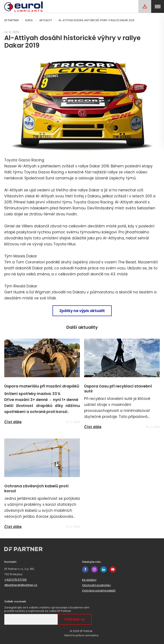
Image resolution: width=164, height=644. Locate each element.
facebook (85, 569)
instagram (94, 569)
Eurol (29, 20)
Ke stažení (89, 580)
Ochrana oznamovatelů (99, 591)
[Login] (145, 6)
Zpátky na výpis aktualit (82, 311)
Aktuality (46, 20)
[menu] (158, 6)
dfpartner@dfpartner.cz (21, 585)
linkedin (104, 569)
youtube (113, 569)
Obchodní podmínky (96, 585)
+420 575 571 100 (15, 580)
